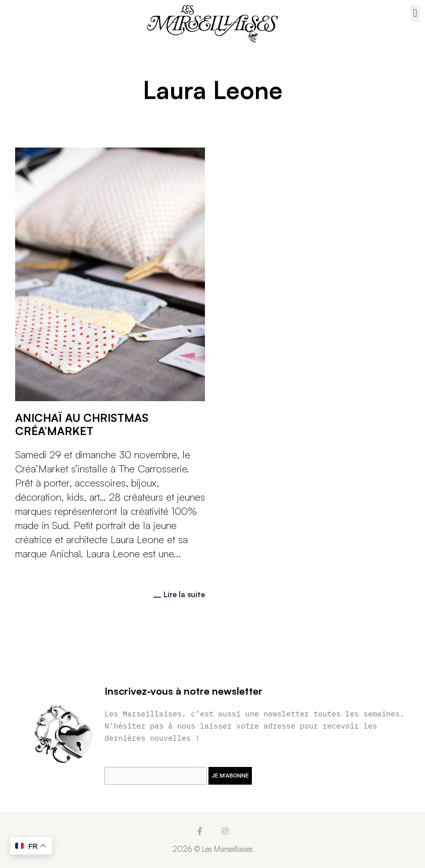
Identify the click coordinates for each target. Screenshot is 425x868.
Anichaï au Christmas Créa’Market (82, 424)
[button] (415, 13)
